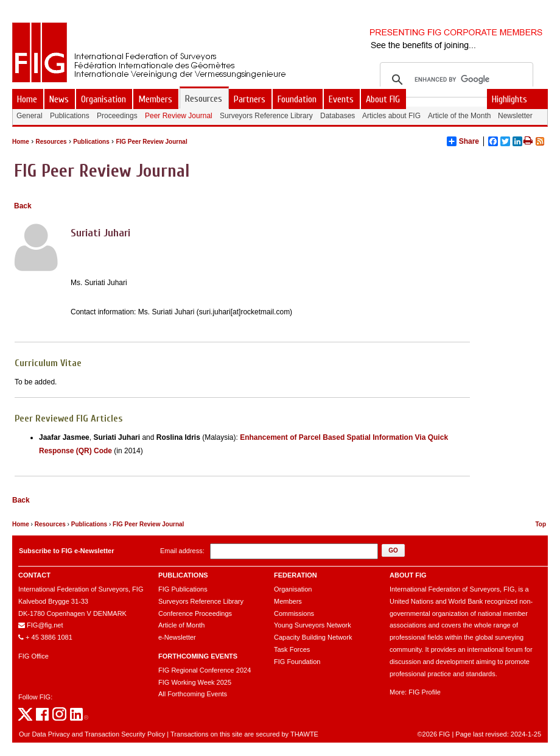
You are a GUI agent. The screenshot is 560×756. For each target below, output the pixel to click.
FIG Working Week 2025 (195, 682)
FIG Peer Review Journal (151, 142)
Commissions (294, 613)
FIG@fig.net (45, 625)
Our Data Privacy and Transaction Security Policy (92, 734)
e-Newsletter (177, 637)
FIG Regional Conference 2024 (205, 670)
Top (541, 524)
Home (21, 142)
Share (463, 141)
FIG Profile (425, 692)
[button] (393, 550)
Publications (91, 142)
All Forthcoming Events (193, 694)
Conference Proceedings (195, 613)
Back (23, 206)
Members (288, 601)
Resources (51, 142)
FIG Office (33, 656)
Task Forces (292, 649)
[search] (455, 80)
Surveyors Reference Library (201, 601)
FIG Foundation (297, 662)
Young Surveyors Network (313, 625)
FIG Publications (183, 589)
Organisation (293, 589)
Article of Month (181, 625)
